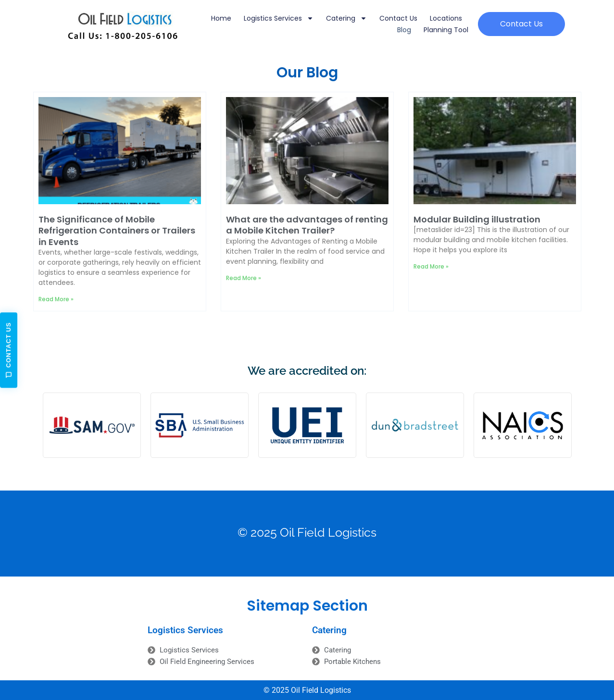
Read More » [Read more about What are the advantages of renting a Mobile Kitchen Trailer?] (244, 278)
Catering (346, 18)
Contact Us (398, 18)
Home (221, 18)
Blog (404, 30)
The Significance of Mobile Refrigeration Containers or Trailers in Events (117, 231)
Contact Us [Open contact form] (9, 350)
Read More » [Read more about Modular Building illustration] (431, 266)
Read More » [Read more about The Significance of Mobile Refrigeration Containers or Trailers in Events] (56, 299)
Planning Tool (446, 30)
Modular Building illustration (477, 219)
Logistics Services (279, 18)
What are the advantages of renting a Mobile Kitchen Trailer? (307, 225)
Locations (446, 18)
